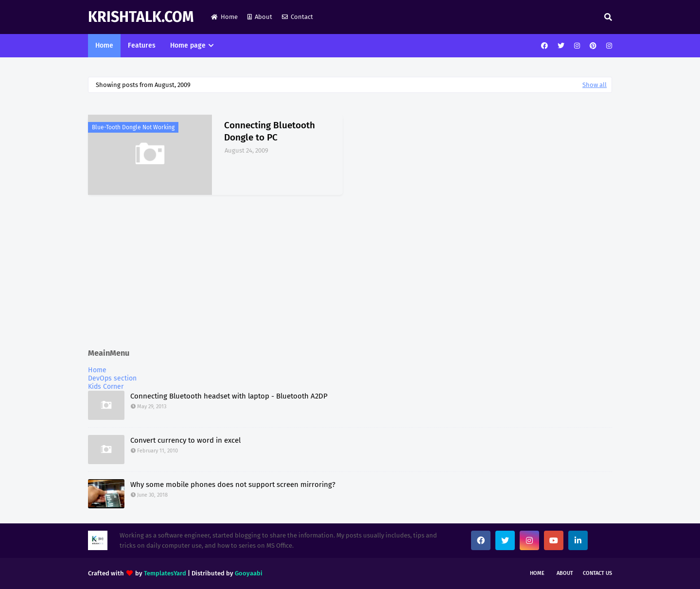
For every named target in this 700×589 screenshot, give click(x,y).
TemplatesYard (165, 573)
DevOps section (112, 378)
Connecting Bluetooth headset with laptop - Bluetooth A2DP (229, 396)
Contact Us (597, 573)
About (260, 17)
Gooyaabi (249, 573)
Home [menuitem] (104, 45)
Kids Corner (106, 387)
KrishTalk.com (141, 17)
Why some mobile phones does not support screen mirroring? (233, 485)
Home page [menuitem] (188, 45)
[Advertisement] (350, 273)
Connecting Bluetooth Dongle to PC (270, 131)
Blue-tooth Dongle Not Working (133, 127)
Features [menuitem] (142, 45)
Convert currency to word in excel (185, 440)
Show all (595, 85)
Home (224, 17)
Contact (297, 17)
